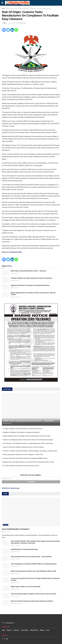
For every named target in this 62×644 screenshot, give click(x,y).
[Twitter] (8, 30)
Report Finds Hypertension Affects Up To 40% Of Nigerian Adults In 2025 (33, 571)
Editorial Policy (34, 630)
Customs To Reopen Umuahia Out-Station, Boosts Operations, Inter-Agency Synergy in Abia (30, 451)
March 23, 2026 (15, 552)
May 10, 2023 (12, 23)
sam (5, 23)
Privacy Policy (25, 630)
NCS (30, 169)
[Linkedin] (12, 30)
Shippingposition (10, 623)
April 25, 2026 (15, 273)
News (24, 23)
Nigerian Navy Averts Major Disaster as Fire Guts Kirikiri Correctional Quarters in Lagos (29, 462)
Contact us (16, 630)
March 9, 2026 (15, 583)
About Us (9, 630)
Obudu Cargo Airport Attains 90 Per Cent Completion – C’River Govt (23, 455)
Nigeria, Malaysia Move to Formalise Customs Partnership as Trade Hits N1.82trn (27, 436)
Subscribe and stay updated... (31, 475)
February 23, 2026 (16, 604)
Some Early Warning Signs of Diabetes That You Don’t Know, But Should (33, 594)
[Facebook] (4, 30)
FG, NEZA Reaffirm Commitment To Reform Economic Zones (21, 466)
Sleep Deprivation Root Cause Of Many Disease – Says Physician (31, 557)
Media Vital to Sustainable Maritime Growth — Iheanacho (29, 271)
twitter (20, 252)
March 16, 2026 (15, 566)
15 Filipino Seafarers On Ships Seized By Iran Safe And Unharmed (31, 278)
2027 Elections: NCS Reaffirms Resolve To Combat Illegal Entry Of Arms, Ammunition (28, 443)
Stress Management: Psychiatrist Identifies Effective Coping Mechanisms (34, 564)
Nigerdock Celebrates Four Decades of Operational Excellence (30, 285)
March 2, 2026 (15, 596)
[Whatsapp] (16, 30)
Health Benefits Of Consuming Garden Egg (24, 549)
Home (3, 9)
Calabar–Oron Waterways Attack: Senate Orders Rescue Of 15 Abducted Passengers (28, 440)
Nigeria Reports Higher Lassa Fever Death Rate (26, 587)
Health (6, 525)
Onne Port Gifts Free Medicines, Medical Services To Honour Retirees (24, 447)
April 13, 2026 (6, 532)
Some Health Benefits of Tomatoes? (16, 529)
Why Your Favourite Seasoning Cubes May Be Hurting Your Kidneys (32, 601)
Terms (48, 630)
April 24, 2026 (15, 297)
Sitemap (42, 630)
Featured (20, 23)
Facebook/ (14, 252)
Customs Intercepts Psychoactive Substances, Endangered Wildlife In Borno (25, 458)
